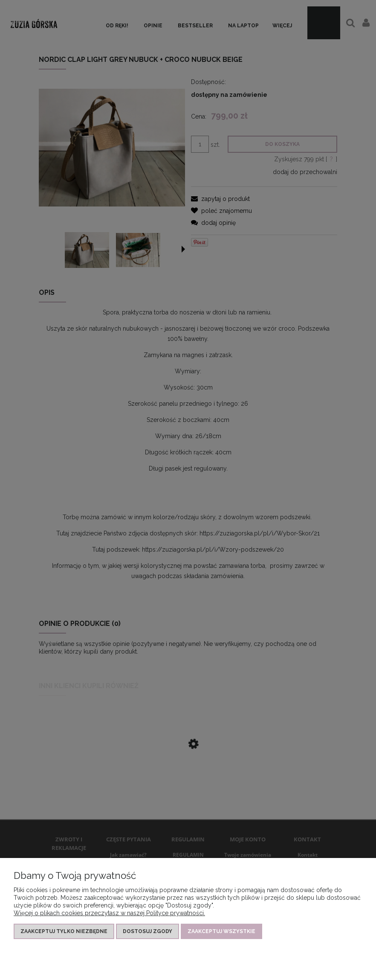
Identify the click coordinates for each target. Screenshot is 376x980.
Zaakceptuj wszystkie (221, 931)
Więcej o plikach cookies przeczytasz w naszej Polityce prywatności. (109, 913)
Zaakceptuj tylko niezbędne (64, 931)
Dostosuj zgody (148, 931)
